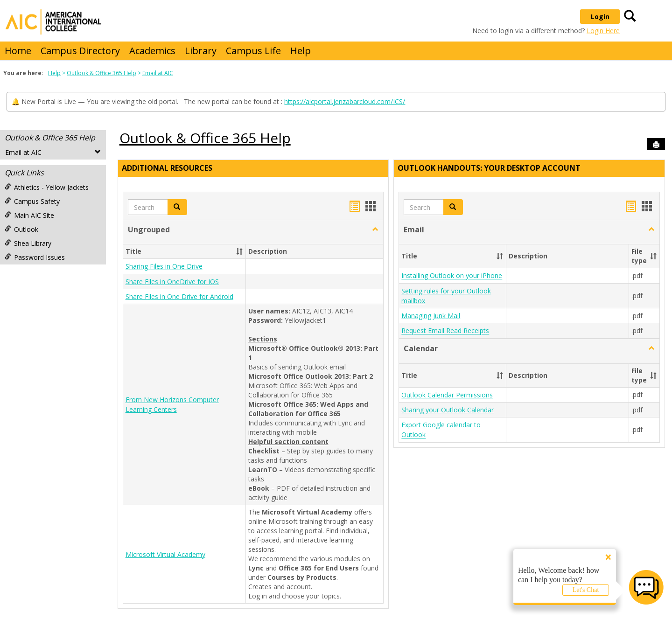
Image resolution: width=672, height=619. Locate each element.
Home (18, 51)
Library (201, 51)
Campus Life (253, 51)
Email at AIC (158, 73)
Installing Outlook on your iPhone (452, 276)
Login (600, 17)
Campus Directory (80, 51)
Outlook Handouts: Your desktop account (489, 168)
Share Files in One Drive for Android (179, 296)
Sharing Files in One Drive (164, 267)
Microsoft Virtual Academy (165, 554)
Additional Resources (167, 168)
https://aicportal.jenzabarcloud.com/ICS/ (345, 101)
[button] (375, 230)
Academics (152, 51)
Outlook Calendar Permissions (447, 395)
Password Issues (35, 257)
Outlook (21, 229)
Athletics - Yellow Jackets (47, 187)
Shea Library (28, 243)
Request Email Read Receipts (445, 331)
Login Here (603, 31)
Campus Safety (32, 201)
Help (301, 51)
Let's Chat (586, 590)
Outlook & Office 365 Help (101, 73)
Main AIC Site (29, 215)
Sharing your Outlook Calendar (448, 410)
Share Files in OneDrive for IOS (172, 282)
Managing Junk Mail (431, 316)
